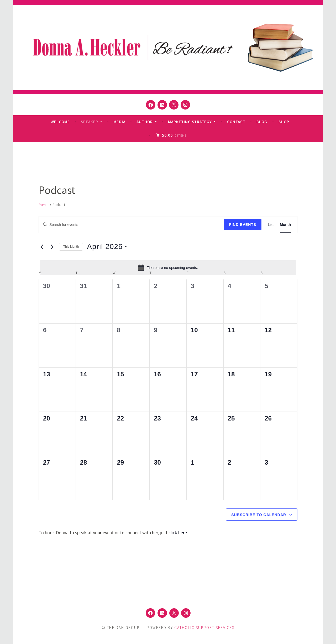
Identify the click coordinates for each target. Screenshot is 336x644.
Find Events (243, 225)
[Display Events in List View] (271, 225)
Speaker (90, 122)
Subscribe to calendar (259, 515)
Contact (236, 122)
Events (43, 205)
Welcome (60, 122)
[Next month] (52, 247)
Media (119, 122)
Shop (284, 122)
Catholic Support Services (204, 628)
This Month (71, 247)
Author (145, 122)
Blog (262, 122)
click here (178, 533)
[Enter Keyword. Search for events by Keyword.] (131, 225)
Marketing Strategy (190, 122)
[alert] (168, 268)
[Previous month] (42, 247)
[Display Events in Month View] (285, 225)
